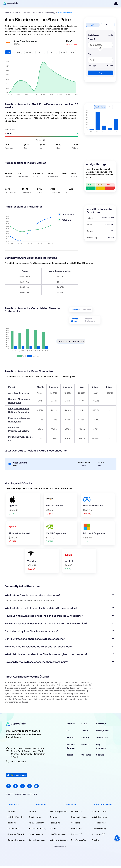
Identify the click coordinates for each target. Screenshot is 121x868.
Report (70, 755)
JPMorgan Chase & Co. (16, 834)
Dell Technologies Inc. (36, 840)
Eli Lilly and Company (59, 840)
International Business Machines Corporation (16, 829)
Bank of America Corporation (36, 834)
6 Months (52, 52)
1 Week (18, 52)
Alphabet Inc (77, 811)
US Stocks (16, 13)
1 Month (29, 52)
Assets (85, 731)
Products (86, 744)
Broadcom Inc (35, 817)
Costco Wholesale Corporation (79, 817)
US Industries (70, 804)
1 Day (8, 52)
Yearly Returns (100, 107)
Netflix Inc (12, 823)
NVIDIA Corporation (58, 811)
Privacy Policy (103, 731)
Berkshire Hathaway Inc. (37, 829)
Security (85, 738)
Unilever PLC (77, 834)
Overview (26, 13)
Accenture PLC (99, 834)
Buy (93, 25)
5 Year (73, 52)
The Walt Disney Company (99, 829)
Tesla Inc (54, 817)
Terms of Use (102, 738)
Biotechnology (50, 13)
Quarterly (75, 310)
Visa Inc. (53, 828)
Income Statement (90, 320)
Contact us (101, 724)
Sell (108, 25)
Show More (59, 846)
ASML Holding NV (100, 817)
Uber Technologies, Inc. (58, 834)
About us (71, 724)
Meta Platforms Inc (16, 817)
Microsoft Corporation (34, 811)
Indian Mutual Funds (103, 804)
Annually (87, 310)
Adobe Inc (76, 823)
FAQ (68, 731)
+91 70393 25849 (18, 762)
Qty (90, 54)
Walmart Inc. (77, 828)
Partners (71, 738)
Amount (91, 39)
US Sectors (41, 804)
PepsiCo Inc (55, 823)
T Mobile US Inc (99, 823)
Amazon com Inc (100, 811)
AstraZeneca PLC (36, 823)
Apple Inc (11, 811)
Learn (84, 724)
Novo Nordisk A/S (79, 840)
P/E (110, 107)
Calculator (86, 755)
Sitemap (100, 755)
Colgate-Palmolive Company (16, 840)
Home (7, 13)
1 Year (63, 52)
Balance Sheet (75, 320)
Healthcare (37, 13)
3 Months (40, 52)
